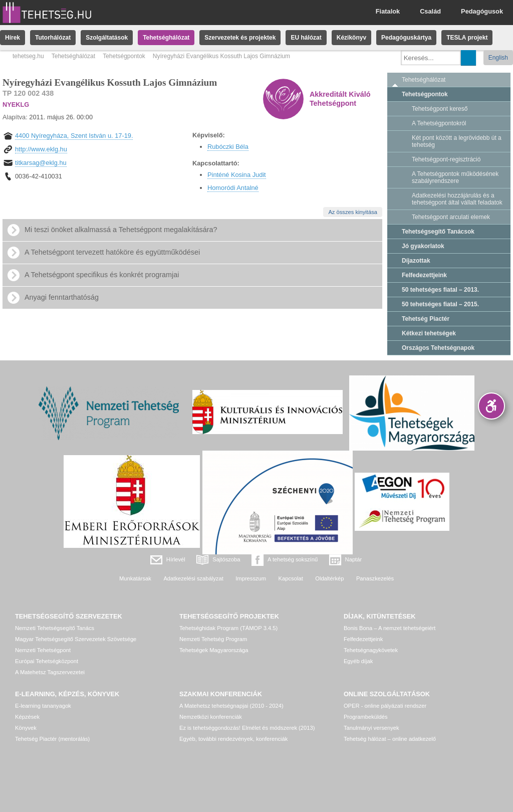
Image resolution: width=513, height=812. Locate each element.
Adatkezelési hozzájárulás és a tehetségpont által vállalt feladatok (457, 199)
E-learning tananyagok (43, 706)
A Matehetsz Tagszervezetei (50, 672)
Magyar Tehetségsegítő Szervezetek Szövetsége (76, 639)
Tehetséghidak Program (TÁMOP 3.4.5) (228, 628)
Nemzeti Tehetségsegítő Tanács (55, 628)
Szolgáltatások (107, 38)
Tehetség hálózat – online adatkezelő (390, 739)
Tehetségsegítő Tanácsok (438, 232)
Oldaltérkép (329, 578)
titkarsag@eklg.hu (41, 163)
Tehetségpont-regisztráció (446, 159)
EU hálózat (306, 38)
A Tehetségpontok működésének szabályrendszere (455, 177)
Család (430, 11)
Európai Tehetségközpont (47, 661)
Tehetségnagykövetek (371, 650)
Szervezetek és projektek (240, 38)
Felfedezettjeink (424, 275)
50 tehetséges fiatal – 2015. (440, 304)
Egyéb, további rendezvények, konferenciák (233, 739)
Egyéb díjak (358, 661)
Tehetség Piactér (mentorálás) (52, 739)
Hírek (13, 38)
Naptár (354, 559)
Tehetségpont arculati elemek (451, 217)
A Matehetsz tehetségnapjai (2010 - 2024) (231, 706)
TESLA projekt (467, 38)
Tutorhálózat (53, 38)
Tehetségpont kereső (440, 109)
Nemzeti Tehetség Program (213, 639)
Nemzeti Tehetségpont (43, 650)
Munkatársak (135, 578)
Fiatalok (388, 11)
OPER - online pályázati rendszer (385, 706)
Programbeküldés (366, 717)
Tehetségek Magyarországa (214, 650)
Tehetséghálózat (166, 38)
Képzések (27, 717)
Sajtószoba (226, 559)
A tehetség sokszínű (293, 559)
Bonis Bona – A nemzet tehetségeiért (390, 628)
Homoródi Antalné (233, 188)
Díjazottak (416, 261)
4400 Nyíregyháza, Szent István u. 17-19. (74, 136)
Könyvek (26, 728)
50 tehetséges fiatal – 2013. (440, 290)
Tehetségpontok (124, 56)
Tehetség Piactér (426, 319)
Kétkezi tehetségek (429, 333)
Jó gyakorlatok (423, 246)
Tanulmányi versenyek (371, 728)
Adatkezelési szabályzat (193, 578)
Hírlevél (176, 559)
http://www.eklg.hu (41, 149)
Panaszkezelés (375, 578)
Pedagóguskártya (406, 38)
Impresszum (251, 578)
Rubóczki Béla (228, 147)
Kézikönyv (351, 38)
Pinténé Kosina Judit (237, 175)
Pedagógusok (482, 11)
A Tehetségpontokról (439, 123)
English (498, 58)
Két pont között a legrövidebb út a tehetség (457, 141)
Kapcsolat (291, 578)
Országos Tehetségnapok (438, 348)
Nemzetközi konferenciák (211, 717)
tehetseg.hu (28, 56)
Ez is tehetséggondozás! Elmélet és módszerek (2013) (247, 728)
